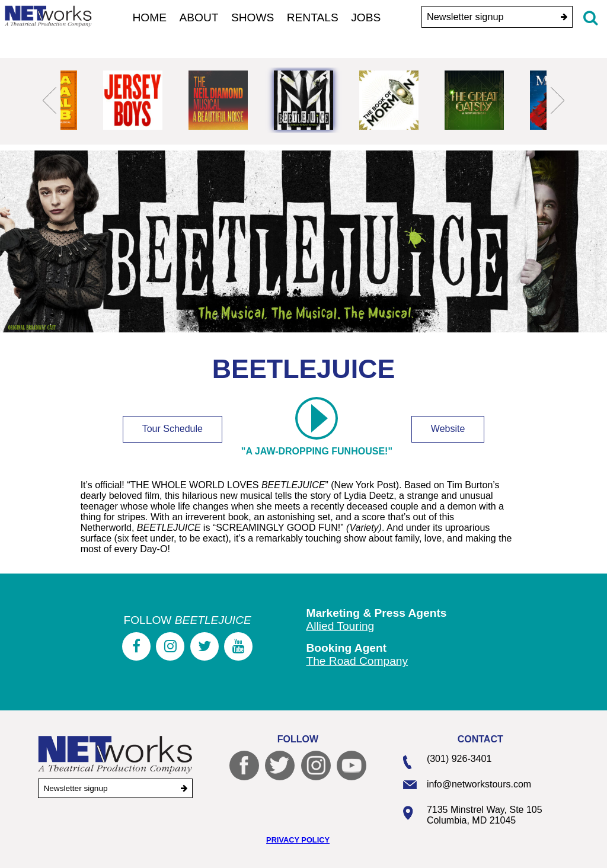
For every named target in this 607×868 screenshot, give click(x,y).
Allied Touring (340, 626)
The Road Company (357, 661)
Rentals (313, 17)
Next (558, 100)
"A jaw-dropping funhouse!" (317, 430)
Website (448, 429)
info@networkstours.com (479, 784)
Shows (253, 17)
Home (150, 17)
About (199, 17)
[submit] (564, 17)
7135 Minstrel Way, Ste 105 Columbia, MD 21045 (485, 815)
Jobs (366, 17)
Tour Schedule (172, 429)
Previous (49, 100)
